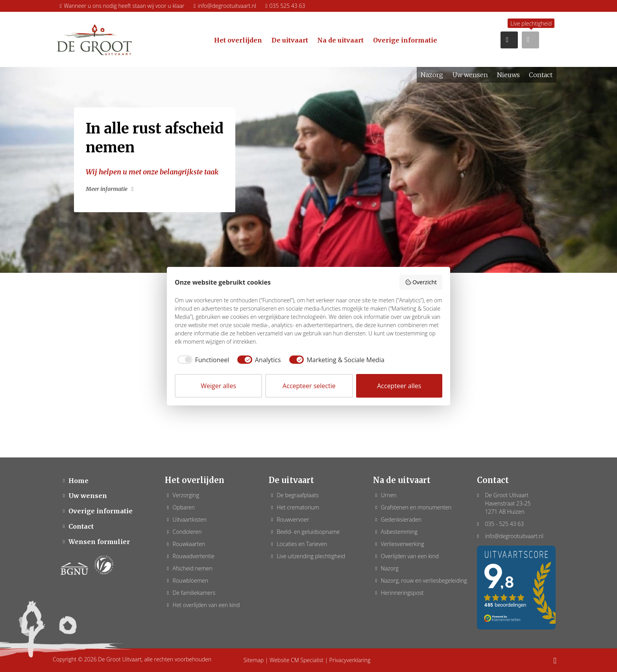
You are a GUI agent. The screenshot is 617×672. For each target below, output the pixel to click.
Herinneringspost (402, 593)
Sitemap (254, 660)
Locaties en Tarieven (302, 544)
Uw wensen (88, 496)
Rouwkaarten (189, 544)
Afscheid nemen (193, 568)
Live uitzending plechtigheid (311, 556)
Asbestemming (399, 532)
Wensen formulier (99, 542)
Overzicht (421, 282)
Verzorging (186, 495)
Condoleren (187, 532)
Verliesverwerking (403, 544)
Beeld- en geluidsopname (308, 532)
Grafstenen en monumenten (416, 507)
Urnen (389, 495)
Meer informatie (107, 189)
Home (79, 481)
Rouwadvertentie (194, 556)
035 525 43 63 (285, 6)
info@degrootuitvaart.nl (225, 6)
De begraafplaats (298, 495)
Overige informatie (101, 511)
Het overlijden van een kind (206, 605)
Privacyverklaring (350, 660)
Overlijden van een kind (410, 556)
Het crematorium (298, 507)
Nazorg (390, 568)
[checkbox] (202, 360)
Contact (81, 526)
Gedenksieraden (401, 519)
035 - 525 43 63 (504, 524)
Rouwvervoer (293, 519)
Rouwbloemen (191, 580)
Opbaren (184, 507)
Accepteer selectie (309, 386)
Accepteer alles (399, 386)
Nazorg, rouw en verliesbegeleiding (424, 580)
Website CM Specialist (296, 660)
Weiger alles (218, 386)
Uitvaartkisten (190, 519)
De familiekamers (194, 593)
